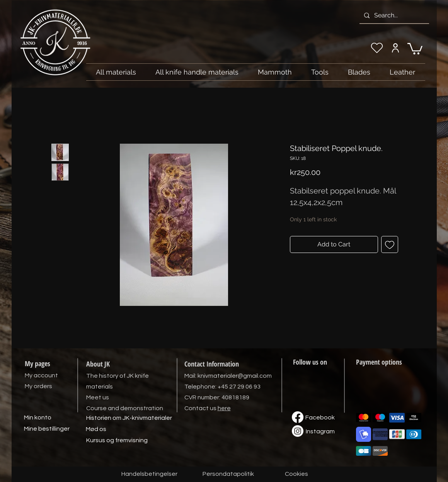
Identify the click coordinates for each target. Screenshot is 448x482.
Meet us (98, 397)
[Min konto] (38, 418)
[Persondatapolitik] (228, 474)
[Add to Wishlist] (390, 244)
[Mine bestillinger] (47, 429)
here (224, 408)
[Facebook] (320, 418)
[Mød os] (96, 429)
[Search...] (393, 15)
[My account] (396, 48)
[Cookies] (296, 474)
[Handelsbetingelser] (149, 474)
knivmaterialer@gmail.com (235, 376)
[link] (415, 48)
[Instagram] (320, 432)
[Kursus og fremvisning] (117, 441)
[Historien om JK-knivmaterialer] (129, 418)
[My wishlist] (377, 48)
